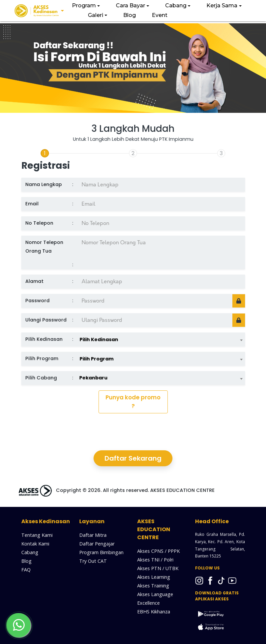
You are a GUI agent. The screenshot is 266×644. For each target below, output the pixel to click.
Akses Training (153, 586)
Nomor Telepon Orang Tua (44, 247)
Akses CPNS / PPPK (158, 551)
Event (160, 15)
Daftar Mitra (93, 535)
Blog (130, 15)
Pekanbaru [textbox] (93, 378)
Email (32, 204)
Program (84, 5)
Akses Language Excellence (155, 599)
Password (37, 301)
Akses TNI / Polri (155, 560)
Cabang (176, 5)
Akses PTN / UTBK (158, 568)
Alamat (34, 281)
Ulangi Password (46, 320)
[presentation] (133, 432)
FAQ (26, 570)
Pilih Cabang (41, 378)
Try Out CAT (93, 561)
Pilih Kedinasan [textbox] (99, 339)
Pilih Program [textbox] (97, 359)
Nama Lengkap (44, 184)
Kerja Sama (222, 5)
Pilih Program (42, 358)
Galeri (96, 15)
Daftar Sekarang (133, 458)
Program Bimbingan (101, 552)
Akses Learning (154, 577)
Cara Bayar (131, 5)
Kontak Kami (35, 544)
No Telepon (39, 223)
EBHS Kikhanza (154, 612)
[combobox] (161, 337)
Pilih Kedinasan (44, 339)
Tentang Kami (37, 535)
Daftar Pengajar (97, 544)
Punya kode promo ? (133, 402)
